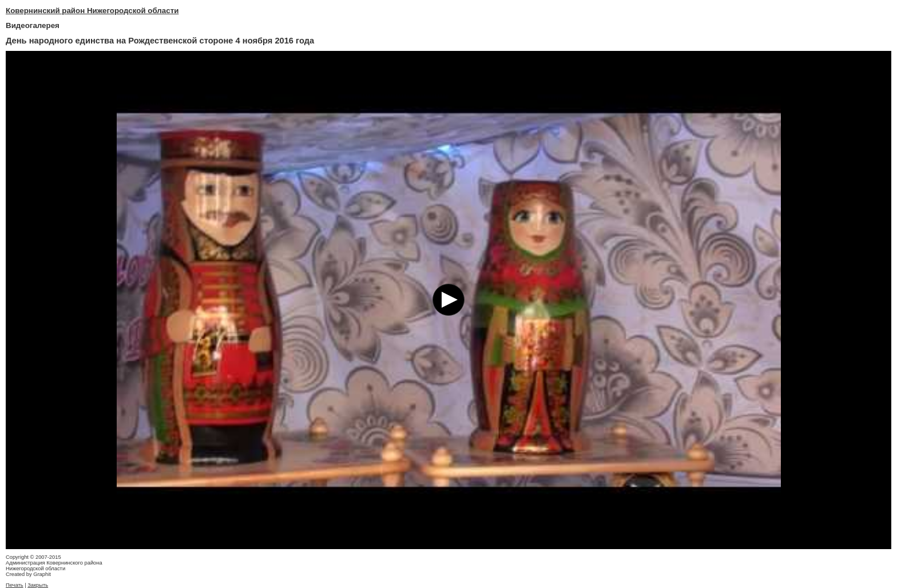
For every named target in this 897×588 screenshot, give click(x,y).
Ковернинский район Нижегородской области (92, 11)
